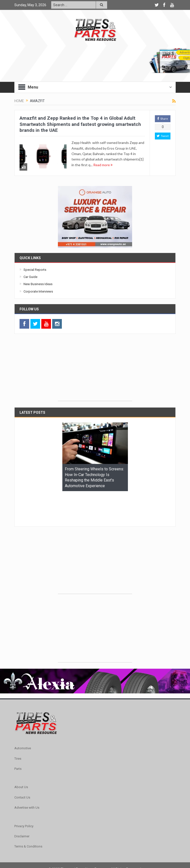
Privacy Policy (24, 796)
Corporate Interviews (38, 292)
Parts (18, 739)
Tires (18, 729)
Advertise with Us (27, 778)
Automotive (23, 719)
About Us (21, 758)
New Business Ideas (38, 285)
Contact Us (22, 768)
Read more (103, 165)
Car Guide (30, 278)
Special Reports (35, 270)
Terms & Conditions (28, 817)
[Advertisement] (95, 371)
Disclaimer (22, 807)
